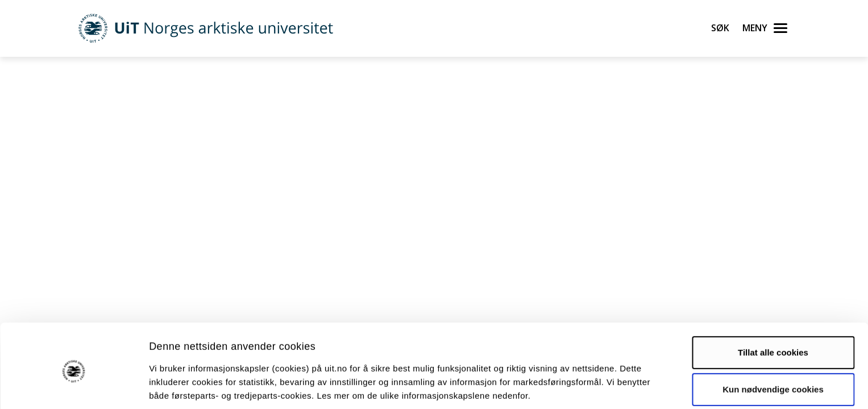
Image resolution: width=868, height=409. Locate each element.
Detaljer (605, 387)
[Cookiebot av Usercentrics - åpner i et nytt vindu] (74, 387)
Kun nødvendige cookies (773, 344)
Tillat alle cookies (773, 307)
